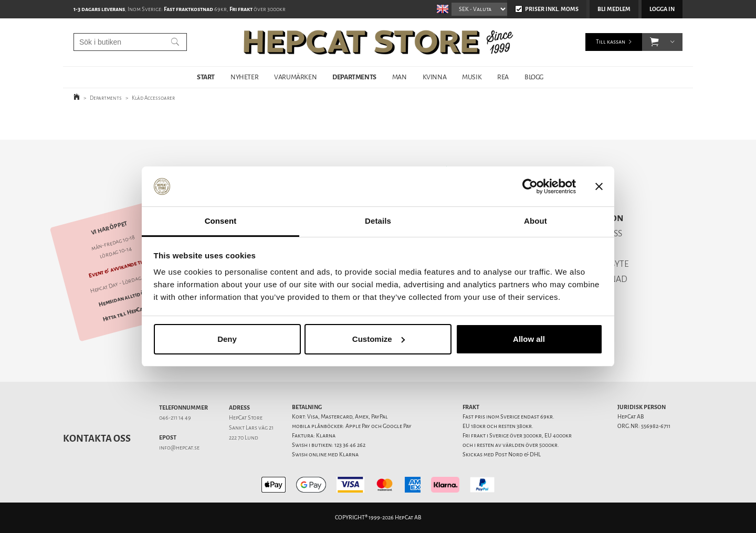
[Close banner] (599, 186)
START (206, 77)
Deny (227, 339)
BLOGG (534, 77)
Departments (106, 98)
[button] (654, 42)
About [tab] (535, 221)
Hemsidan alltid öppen (128, 297)
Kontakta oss (97, 438)
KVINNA (435, 77)
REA (503, 77)
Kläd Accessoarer (153, 98)
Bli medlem (614, 9)
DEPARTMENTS (354, 77)
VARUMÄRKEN (295, 77)
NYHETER (244, 77)
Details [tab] (378, 221)
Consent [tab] (221, 221)
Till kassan (611, 42)
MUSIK (472, 77)
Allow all (529, 339)
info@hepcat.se (179, 448)
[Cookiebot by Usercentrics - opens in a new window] (530, 186)
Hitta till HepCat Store (132, 312)
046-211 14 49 (175, 418)
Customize (379, 339)
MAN (400, 77)
